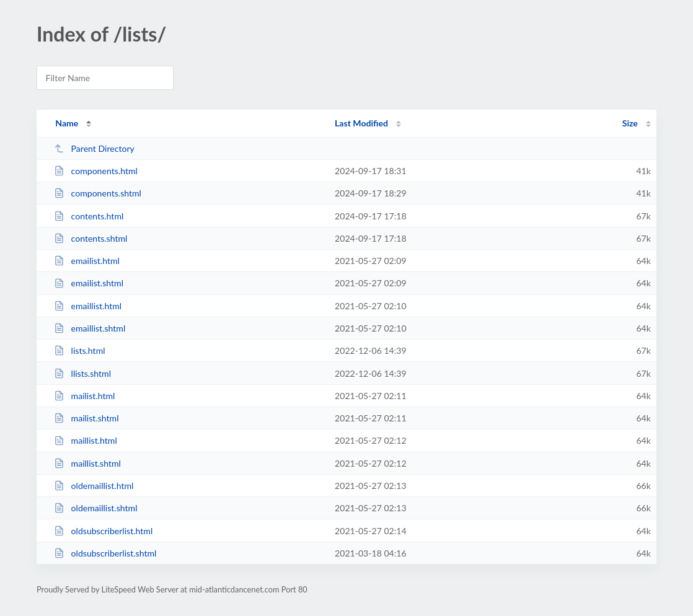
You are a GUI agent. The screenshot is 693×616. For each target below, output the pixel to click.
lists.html (79, 350)
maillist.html (86, 440)
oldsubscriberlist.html (103, 531)
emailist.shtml (89, 283)
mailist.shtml (86, 418)
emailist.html (87, 261)
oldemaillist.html (94, 486)
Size (630, 123)
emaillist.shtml (90, 328)
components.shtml (98, 193)
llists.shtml (82, 373)
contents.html (89, 216)
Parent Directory (94, 148)
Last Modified (361, 123)
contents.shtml (90, 238)
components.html (96, 171)
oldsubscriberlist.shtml (105, 553)
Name (67, 123)
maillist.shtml (87, 463)
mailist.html (84, 396)
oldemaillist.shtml (95, 508)
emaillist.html (88, 306)
